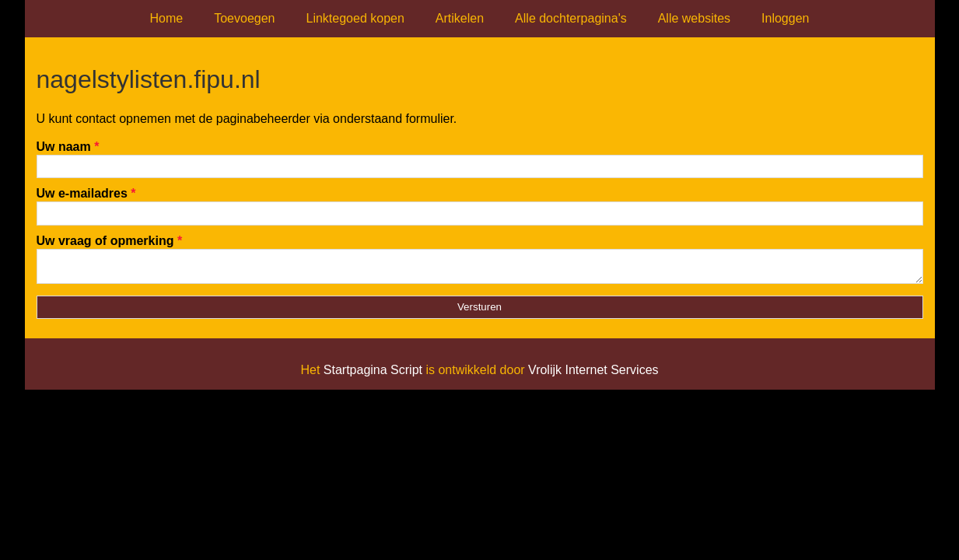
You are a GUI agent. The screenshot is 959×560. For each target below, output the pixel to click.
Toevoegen (244, 18)
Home (167, 18)
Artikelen (460, 18)
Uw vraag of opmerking (110, 241)
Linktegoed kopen (355, 18)
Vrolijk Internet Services (593, 374)
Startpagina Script (373, 374)
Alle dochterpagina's (571, 18)
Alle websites (694, 18)
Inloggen (785, 18)
